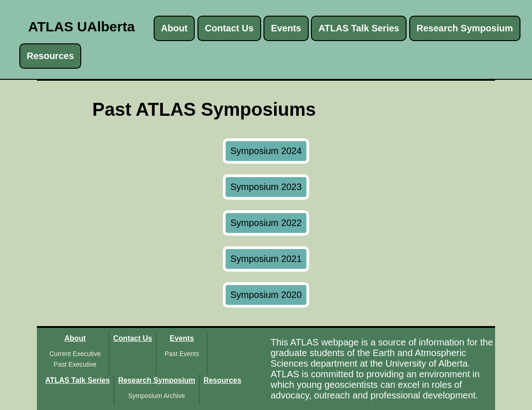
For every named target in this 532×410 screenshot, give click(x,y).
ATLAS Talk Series (359, 28)
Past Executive (75, 364)
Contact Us (229, 28)
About (174, 28)
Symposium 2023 (266, 187)
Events (286, 28)
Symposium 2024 (266, 151)
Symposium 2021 (266, 259)
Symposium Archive (157, 396)
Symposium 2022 (266, 223)
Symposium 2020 (266, 295)
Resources (50, 56)
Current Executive (75, 354)
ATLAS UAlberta (81, 27)
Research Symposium (465, 28)
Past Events (182, 354)
